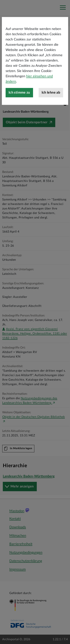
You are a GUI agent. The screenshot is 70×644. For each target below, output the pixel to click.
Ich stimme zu (19, 106)
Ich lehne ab (51, 106)
